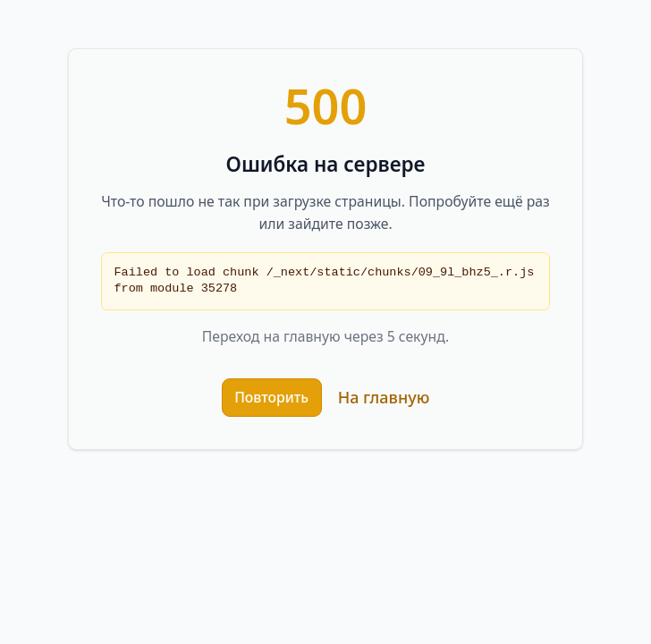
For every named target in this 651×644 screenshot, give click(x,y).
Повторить (271, 397)
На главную (384, 397)
